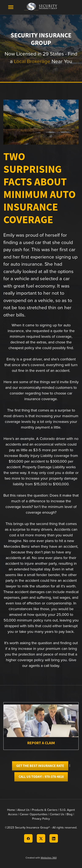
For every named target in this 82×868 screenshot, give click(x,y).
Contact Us (57, 814)
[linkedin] (54, 838)
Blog (70, 814)
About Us (23, 810)
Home (12, 810)
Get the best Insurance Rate (40, 766)
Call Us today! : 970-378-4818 (41, 777)
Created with (41, 858)
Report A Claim (41, 743)
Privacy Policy (41, 819)
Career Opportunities (34, 814)
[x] (41, 838)
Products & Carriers (45, 810)
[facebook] (28, 838)
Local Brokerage (32, 61)
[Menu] (11, 7)
